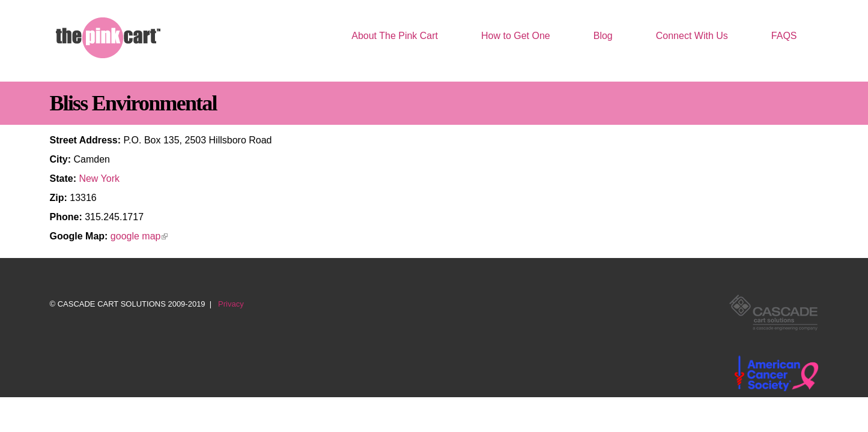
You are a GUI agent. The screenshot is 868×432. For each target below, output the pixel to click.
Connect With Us (692, 36)
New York (99, 178)
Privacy (231, 304)
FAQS (784, 36)
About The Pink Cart (395, 36)
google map (139, 236)
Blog (603, 36)
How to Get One (516, 36)
